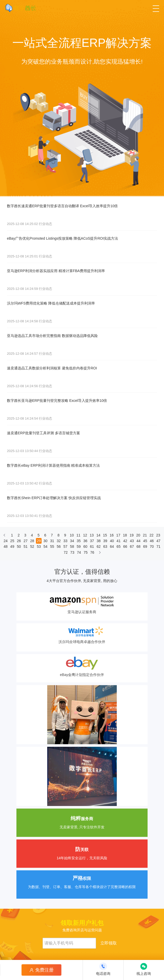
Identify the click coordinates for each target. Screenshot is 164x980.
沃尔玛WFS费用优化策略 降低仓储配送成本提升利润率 (51, 303)
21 (145, 535)
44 (139, 541)
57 (65, 547)
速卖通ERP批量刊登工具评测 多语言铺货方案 (44, 433)
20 (138, 535)
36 (85, 541)
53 (39, 547)
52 (32, 547)
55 (52, 547)
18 (125, 535)
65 (119, 547)
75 (86, 552)
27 (26, 541)
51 (26, 547)
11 (79, 535)
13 (92, 535)
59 (79, 547)
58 (72, 547)
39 (105, 541)
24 (6, 541)
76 (92, 552)
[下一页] (100, 554)
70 (152, 547)
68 (139, 547)
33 (65, 541)
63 (105, 547)
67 (132, 547)
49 (12, 547)
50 (19, 547)
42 (125, 541)
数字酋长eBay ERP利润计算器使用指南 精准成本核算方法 (53, 465)
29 (39, 541)
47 (158, 541)
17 (118, 535)
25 (12, 541)
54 (45, 547)
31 (52, 541)
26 (19, 541)
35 (79, 541)
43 (132, 541)
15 (105, 535)
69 (145, 547)
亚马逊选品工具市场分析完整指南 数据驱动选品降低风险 (52, 336)
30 (45, 541)
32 (59, 541)
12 (85, 535)
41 (119, 541)
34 (72, 541)
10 (72, 535)
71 (158, 547)
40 (112, 541)
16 (112, 535)
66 (125, 547)
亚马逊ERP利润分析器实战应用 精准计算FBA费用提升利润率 (56, 271)
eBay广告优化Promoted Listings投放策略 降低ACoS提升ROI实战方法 (62, 238)
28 (32, 541)
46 (152, 541)
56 (59, 547)
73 (72, 552)
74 (79, 552)
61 (92, 547)
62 (99, 547)
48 (6, 547)
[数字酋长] (20, 8)
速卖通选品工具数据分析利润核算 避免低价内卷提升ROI (52, 368)
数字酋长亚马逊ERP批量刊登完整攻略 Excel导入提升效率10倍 (57, 401)
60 (85, 547)
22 (152, 535)
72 (66, 552)
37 (92, 541)
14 (98, 535)
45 (145, 541)
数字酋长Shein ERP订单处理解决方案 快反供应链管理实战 (54, 498)
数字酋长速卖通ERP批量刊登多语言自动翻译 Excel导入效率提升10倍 (62, 206)
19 (132, 535)
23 (158, 535)
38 (99, 541)
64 (112, 547)
